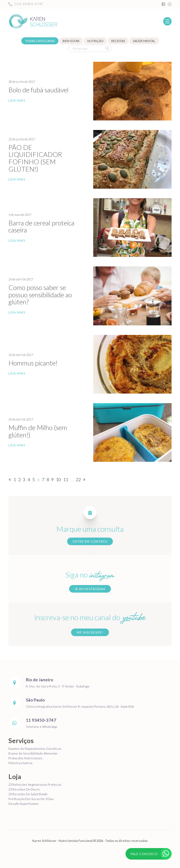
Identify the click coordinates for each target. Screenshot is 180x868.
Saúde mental (144, 41)
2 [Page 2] (20, 479)
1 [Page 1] (15, 479)
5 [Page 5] (34, 479)
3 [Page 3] (24, 479)
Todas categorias (40, 41)
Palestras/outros (20, 763)
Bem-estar (71, 41)
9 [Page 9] (52, 479)
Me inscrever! (90, 632)
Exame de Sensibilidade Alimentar (33, 753)
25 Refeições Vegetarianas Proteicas (35, 784)
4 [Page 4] (29, 479)
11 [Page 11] (66, 479)
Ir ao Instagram (90, 589)
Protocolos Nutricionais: (26, 758)
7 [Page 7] (43, 479)
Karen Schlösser (33, 21)
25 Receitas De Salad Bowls (28, 794)
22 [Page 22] (78, 479)
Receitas (118, 41)
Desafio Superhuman (24, 804)
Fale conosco (151, 854)
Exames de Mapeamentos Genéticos (35, 749)
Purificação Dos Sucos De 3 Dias (31, 799)
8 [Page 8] (48, 479)
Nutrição (95, 41)
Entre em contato (90, 541)
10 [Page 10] (58, 479)
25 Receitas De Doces (24, 789)
